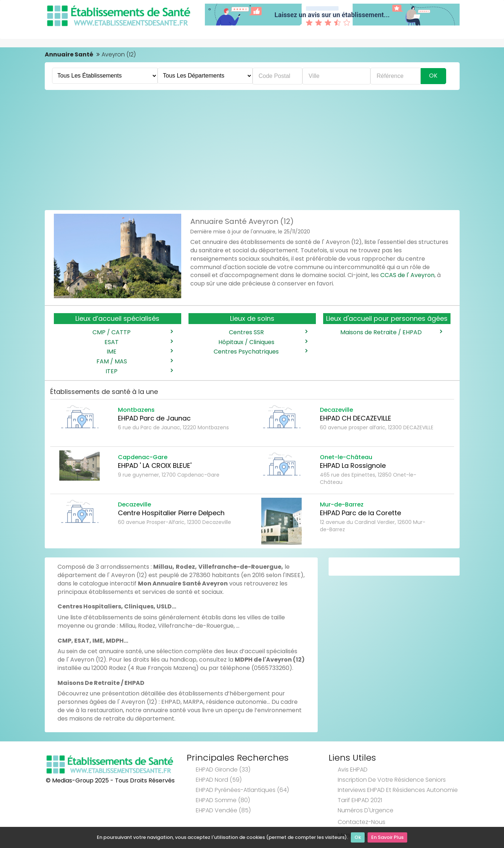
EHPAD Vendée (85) (223, 810)
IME (139, 352)
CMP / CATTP (132, 332)
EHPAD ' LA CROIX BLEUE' (155, 466)
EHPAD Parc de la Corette (360, 513)
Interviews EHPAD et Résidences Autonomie (398, 790)
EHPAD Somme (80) (223, 800)
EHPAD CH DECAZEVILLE (356, 418)
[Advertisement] (252, 148)
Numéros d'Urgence (366, 810)
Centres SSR (268, 332)
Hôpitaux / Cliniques (263, 342)
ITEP (139, 371)
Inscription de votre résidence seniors (392, 780)
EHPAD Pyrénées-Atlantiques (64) (242, 790)
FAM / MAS (134, 362)
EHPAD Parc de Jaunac (154, 418)
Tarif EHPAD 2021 (360, 800)
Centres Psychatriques (260, 352)
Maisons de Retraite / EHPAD (391, 332)
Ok (358, 837)
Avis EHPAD (353, 770)
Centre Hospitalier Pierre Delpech (171, 513)
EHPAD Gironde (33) (223, 770)
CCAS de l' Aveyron (407, 275)
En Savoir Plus (387, 837)
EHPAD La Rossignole (353, 466)
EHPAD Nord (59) (219, 780)
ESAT (138, 342)
